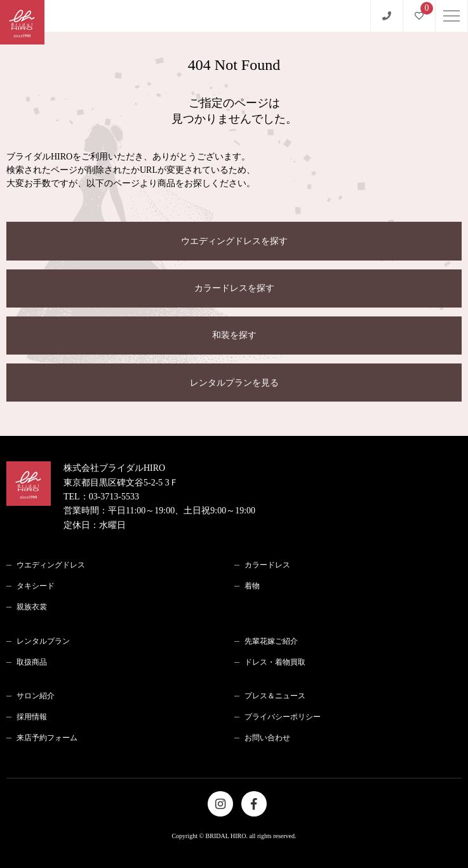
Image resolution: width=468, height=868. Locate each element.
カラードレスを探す (234, 288)
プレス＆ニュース (275, 696)
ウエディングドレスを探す (234, 241)
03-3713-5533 (114, 497)
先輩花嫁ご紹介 (271, 641)
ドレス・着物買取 (275, 662)
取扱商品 (32, 662)
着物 (252, 586)
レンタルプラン (43, 641)
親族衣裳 (32, 607)
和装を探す (234, 335)
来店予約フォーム (47, 738)
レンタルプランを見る (234, 383)
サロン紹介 (36, 696)
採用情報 (32, 717)
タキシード (36, 586)
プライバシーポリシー (283, 717)
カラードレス (267, 565)
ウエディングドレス (51, 565)
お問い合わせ (267, 738)
